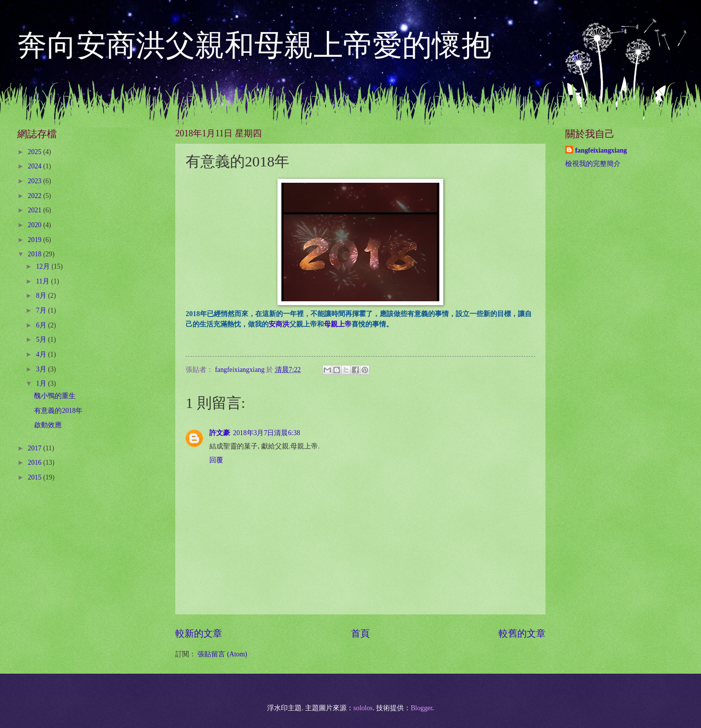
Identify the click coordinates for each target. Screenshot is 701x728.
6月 (42, 325)
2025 (35, 152)
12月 (44, 266)
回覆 (216, 460)
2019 (35, 240)
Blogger (422, 708)
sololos (363, 708)
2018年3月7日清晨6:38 (267, 433)
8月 (42, 296)
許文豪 (220, 433)
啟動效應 (48, 425)
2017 (35, 448)
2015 (35, 477)
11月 (44, 281)
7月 (42, 310)
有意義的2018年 (58, 411)
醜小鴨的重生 (55, 396)
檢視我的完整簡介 (593, 164)
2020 (35, 225)
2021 (35, 210)
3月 (42, 369)
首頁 (360, 633)
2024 (35, 166)
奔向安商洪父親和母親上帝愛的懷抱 (254, 45)
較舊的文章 (522, 633)
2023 (35, 181)
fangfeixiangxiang (601, 150)
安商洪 (279, 324)
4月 (42, 354)
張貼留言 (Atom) (222, 654)
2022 (35, 196)
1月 (42, 384)
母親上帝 (338, 324)
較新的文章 (199, 633)
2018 (35, 254)
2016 (35, 463)
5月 (42, 340)
